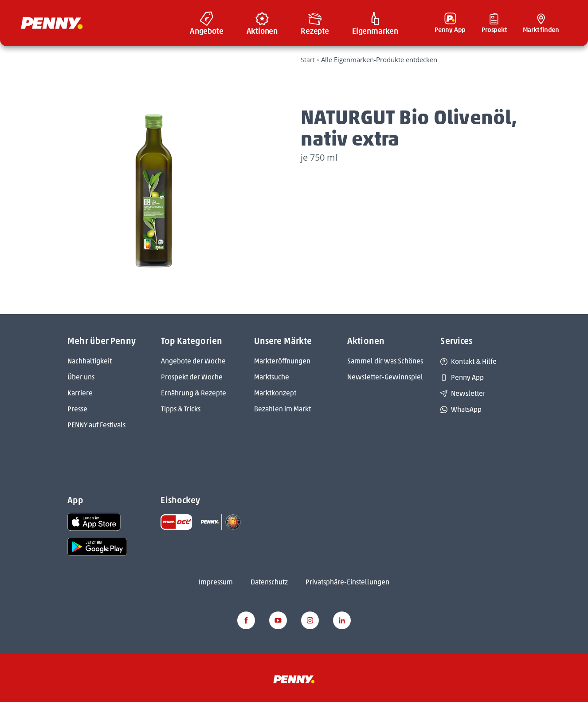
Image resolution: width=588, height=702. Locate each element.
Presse (77, 409)
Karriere (80, 393)
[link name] (94, 521)
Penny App (462, 377)
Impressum (216, 582)
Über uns (81, 377)
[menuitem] (207, 23)
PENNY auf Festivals (96, 425)
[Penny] (294, 679)
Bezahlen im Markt (282, 409)
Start (308, 60)
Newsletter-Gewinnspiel (385, 377)
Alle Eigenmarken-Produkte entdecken (379, 59)
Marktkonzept (275, 393)
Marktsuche (272, 377)
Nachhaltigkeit (90, 361)
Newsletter (463, 393)
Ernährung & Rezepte (194, 393)
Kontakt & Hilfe (468, 361)
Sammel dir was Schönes (385, 361)
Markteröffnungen (282, 361)
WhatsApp (461, 409)
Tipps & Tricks (181, 409)
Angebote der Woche (193, 361)
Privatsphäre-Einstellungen (347, 582)
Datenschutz (269, 582)
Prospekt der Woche (192, 377)
